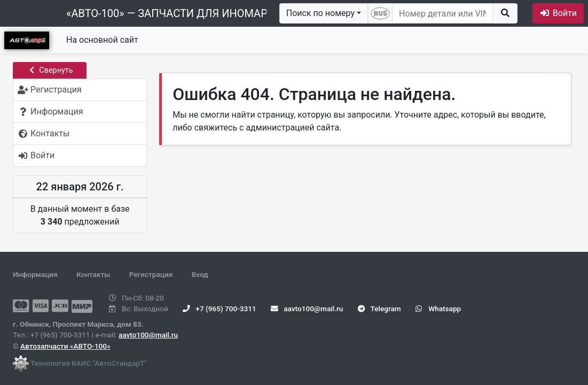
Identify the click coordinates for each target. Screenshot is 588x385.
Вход (200, 274)
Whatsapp (438, 309)
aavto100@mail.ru (148, 335)
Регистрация (151, 274)
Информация (35, 274)
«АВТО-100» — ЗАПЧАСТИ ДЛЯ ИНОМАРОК (174, 13)
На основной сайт (102, 40)
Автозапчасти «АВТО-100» (65, 346)
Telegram (379, 309)
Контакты (93, 274)
